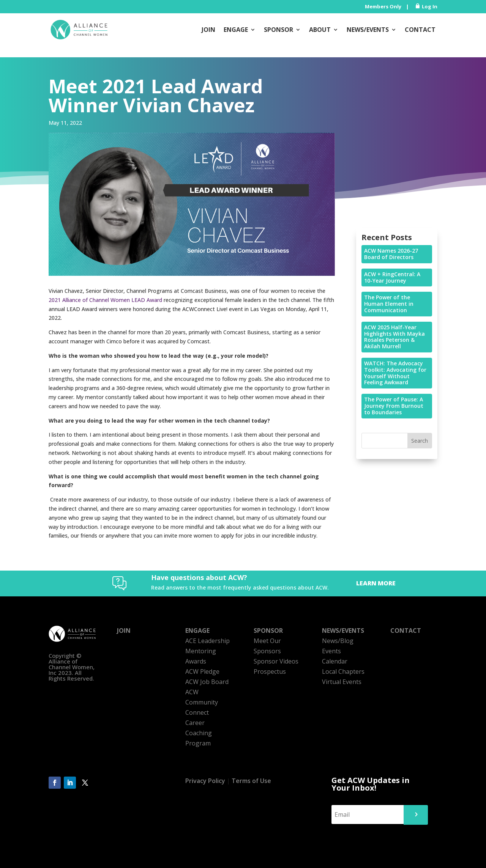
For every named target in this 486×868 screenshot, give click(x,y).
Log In (430, 6)
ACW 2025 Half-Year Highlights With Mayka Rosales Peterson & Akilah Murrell (394, 337)
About (320, 30)
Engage (236, 30)
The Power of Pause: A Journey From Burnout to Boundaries (394, 406)
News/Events (368, 30)
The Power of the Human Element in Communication (389, 304)
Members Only (383, 6)
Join (208, 30)
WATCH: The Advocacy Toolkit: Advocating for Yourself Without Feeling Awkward (395, 373)
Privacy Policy (205, 781)
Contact (420, 30)
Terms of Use (251, 781)
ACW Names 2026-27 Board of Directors (391, 254)
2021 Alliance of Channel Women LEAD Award (105, 300)
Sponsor (279, 30)
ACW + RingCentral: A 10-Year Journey (392, 277)
